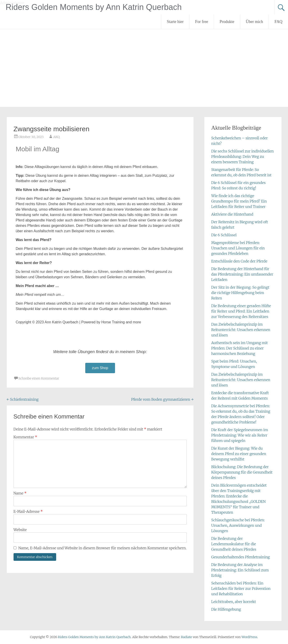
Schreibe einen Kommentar (39, 378)
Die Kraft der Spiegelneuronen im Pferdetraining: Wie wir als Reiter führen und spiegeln (240, 435)
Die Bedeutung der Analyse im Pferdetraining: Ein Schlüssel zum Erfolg (240, 570)
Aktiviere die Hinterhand (232, 214)
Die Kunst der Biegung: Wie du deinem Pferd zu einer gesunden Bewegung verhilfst (238, 454)
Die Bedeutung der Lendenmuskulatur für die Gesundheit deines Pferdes (234, 544)
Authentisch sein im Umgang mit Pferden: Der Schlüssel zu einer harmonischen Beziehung (239, 348)
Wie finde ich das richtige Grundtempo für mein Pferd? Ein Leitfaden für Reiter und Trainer (239, 201)
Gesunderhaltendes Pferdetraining (240, 557)
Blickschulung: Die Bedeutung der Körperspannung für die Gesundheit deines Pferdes (242, 472)
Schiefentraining (23, 399)
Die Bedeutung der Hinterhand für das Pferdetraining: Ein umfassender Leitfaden (242, 274)
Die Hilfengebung (226, 609)
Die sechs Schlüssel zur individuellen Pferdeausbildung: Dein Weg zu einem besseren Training (242, 156)
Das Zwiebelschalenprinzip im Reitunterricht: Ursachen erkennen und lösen (241, 330)
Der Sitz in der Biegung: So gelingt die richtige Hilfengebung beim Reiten (240, 293)
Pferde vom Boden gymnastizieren (162, 399)
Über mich (254, 22)
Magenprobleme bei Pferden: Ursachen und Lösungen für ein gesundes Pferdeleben (238, 248)
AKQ (56, 137)
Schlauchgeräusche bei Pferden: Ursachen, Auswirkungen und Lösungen (238, 525)
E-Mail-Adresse (28, 511)
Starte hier (175, 22)
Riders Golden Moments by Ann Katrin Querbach (94, 7)
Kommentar (25, 437)
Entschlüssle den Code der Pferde (239, 261)
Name (20, 493)
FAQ (278, 22)
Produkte (227, 22)
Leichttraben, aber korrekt (233, 602)
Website (20, 530)
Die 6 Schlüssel (224, 235)
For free (202, 22)
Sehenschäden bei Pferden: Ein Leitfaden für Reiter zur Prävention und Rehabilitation (241, 589)
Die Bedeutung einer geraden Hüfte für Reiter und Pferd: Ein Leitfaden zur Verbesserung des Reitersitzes (241, 311)
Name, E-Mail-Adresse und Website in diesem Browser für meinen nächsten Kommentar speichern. (102, 548)
